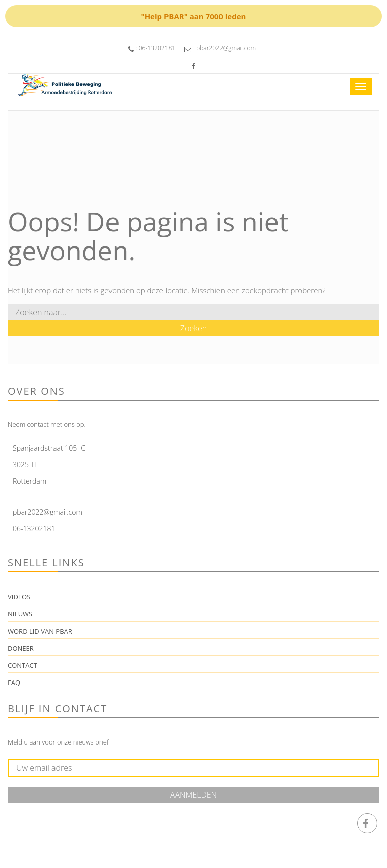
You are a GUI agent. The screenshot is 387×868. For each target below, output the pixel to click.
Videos (19, 597)
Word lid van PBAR (40, 631)
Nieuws (20, 614)
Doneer (21, 648)
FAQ (14, 683)
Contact (22, 665)
